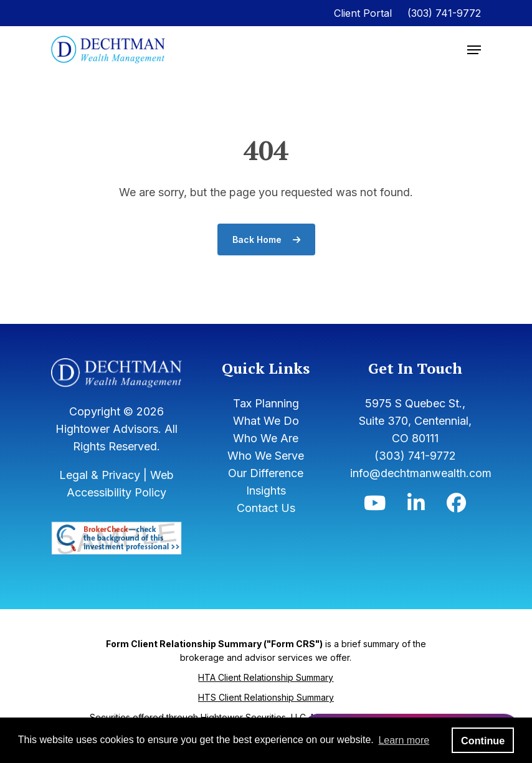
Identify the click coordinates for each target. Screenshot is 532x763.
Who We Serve (266, 456)
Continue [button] (483, 741)
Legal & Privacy (100, 475)
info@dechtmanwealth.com (421, 473)
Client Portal (363, 13)
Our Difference (266, 473)
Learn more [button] (404, 740)
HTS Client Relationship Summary (266, 697)
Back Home (266, 239)
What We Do (266, 421)
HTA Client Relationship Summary (266, 677)
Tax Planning (266, 403)
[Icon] (375, 506)
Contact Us (266, 508)
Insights (266, 490)
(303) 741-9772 (444, 13)
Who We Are (266, 438)
